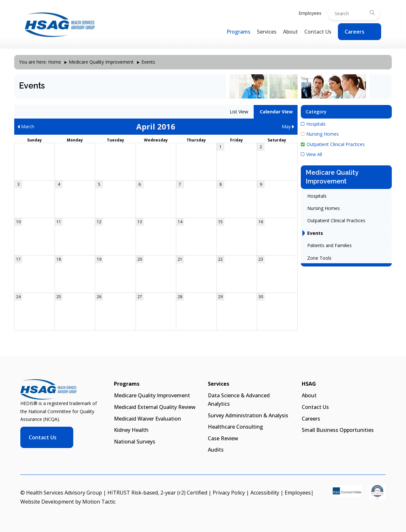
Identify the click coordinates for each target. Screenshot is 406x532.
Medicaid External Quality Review (155, 407)
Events (315, 233)
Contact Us (318, 32)
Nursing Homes (320, 134)
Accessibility (265, 493)
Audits (216, 450)
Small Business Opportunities (338, 430)
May (288, 126)
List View (238, 112)
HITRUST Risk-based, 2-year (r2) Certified (157, 493)
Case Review (223, 438)
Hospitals (313, 124)
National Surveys (135, 442)
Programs (239, 32)
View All (311, 154)
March (26, 126)
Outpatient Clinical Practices (333, 144)
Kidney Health (131, 430)
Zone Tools (319, 258)
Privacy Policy (229, 493)
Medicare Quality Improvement (101, 62)
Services (267, 32)
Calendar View (276, 112)
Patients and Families (330, 245)
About (290, 32)
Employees (310, 13)
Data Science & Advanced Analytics (239, 400)
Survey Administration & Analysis (248, 415)
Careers (355, 32)
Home (55, 62)
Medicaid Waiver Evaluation (147, 419)
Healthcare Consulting (235, 427)
